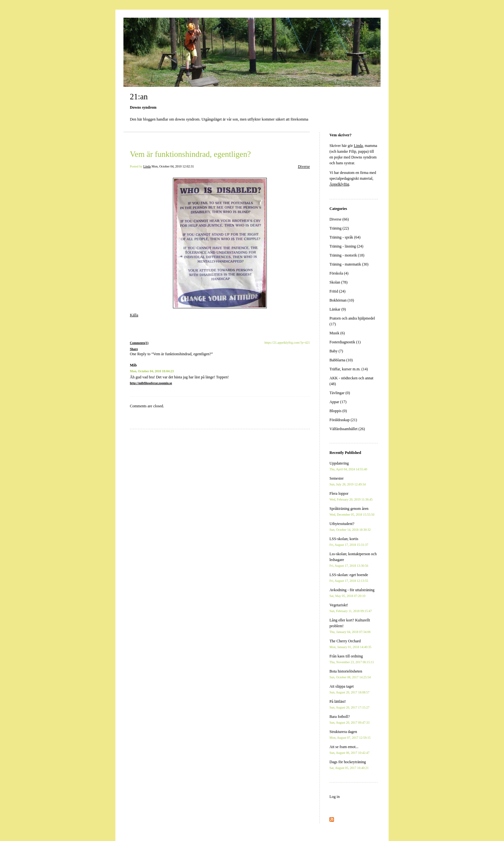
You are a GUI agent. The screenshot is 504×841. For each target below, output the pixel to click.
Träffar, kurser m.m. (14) (349, 369)
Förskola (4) (339, 273)
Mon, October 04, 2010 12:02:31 (173, 166)
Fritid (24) (337, 291)
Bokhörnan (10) (342, 300)
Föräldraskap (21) (343, 420)
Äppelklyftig (339, 184)
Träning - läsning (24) (346, 246)
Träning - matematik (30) (349, 264)
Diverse (304, 167)
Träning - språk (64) (345, 237)
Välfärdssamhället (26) (347, 429)
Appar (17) (338, 402)
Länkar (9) (338, 309)
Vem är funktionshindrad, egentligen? (190, 154)
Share (134, 349)
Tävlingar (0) (340, 393)
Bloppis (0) (338, 411)
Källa (134, 315)
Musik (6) (337, 333)
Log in (335, 797)
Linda (147, 166)
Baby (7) (336, 351)
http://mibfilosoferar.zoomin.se (151, 383)
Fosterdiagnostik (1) (345, 342)
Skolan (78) (338, 282)
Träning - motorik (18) (347, 255)
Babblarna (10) (341, 360)
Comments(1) (139, 343)
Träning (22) (339, 228)
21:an (139, 97)
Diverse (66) (339, 219)
